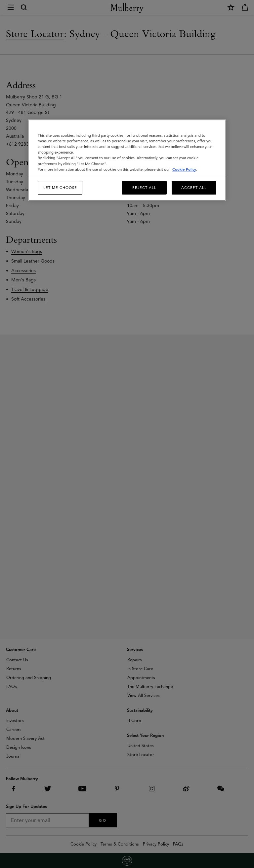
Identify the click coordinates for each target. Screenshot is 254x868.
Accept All (194, 188)
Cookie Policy (184, 169)
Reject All (144, 188)
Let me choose (60, 188)
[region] (127, 160)
